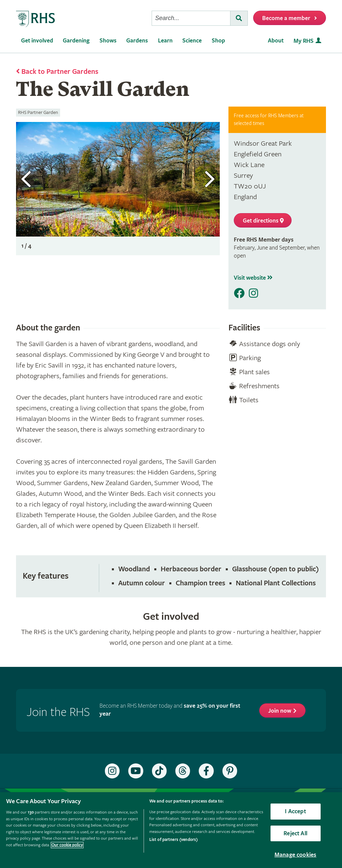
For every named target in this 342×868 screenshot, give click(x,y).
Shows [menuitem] (108, 41)
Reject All (295, 833)
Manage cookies (296, 855)
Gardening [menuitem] (76, 41)
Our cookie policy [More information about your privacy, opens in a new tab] (67, 845)
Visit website (253, 278)
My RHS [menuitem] (304, 41)
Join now (280, 711)
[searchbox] (191, 18)
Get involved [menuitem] (37, 41)
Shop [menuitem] (218, 41)
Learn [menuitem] (165, 41)
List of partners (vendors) (174, 840)
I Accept (295, 811)
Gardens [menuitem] (137, 41)
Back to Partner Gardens (60, 72)
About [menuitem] (276, 41)
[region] (171, 830)
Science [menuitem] (192, 41)
